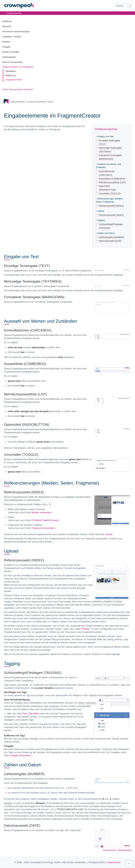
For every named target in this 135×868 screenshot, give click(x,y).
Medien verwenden (41, 512)
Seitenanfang (125, 850)
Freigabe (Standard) (20, 755)
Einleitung (7, 21)
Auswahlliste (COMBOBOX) (112, 179)
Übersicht (7, 26)
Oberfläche (11, 71)
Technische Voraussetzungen (16, 31)
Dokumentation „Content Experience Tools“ (32, 102)
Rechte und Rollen (11, 52)
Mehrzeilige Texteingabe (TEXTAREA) (110, 150)
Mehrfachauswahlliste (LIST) (112, 182)
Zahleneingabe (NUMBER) (111, 237)
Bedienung (11, 75)
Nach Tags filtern (31, 713)
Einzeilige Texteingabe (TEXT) (109, 142)
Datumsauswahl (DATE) (110, 241)
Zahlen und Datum (106, 233)
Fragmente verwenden (43, 528)
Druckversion (110, 850)
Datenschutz (114, 862)
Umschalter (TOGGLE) (110, 193)
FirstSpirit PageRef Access (45, 520)
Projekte (6, 42)
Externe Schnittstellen (12, 62)
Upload (101, 211)
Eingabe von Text (105, 136)
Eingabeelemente (14, 80)
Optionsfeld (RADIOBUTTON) (107, 188)
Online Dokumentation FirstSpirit (17, 89)
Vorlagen (6, 47)
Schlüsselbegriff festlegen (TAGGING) (111, 226)
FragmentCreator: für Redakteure (18, 67)
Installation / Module (12, 37)
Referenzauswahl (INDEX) (111, 206)
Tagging (101, 220)
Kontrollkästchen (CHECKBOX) (107, 173)
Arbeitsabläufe (9, 57)
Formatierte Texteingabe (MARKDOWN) (110, 157)
